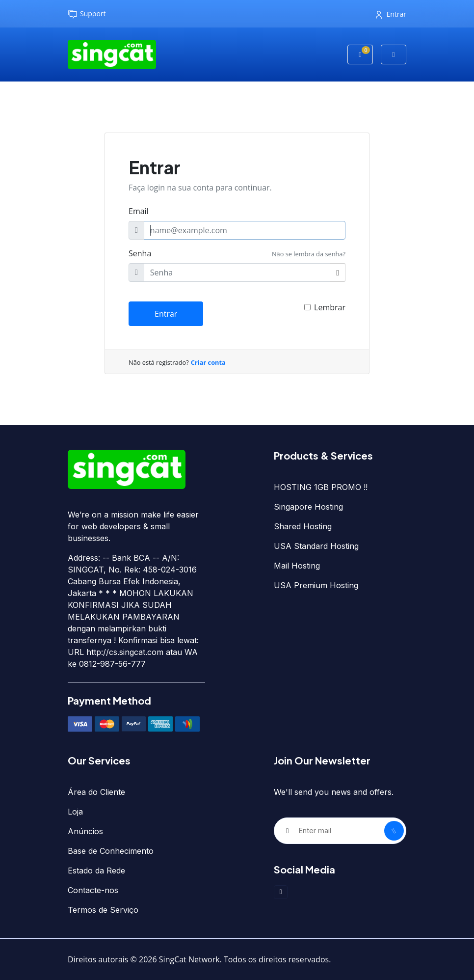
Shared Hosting (303, 526)
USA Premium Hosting (316, 585)
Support (87, 14)
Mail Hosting (297, 566)
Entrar (391, 14)
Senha (140, 253)
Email (139, 211)
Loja (75, 812)
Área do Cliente (96, 792)
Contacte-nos (93, 890)
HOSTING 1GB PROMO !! (321, 487)
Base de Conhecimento (111, 851)
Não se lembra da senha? (309, 254)
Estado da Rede (96, 871)
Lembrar (330, 307)
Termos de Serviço (103, 910)
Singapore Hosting (308, 507)
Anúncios (85, 831)
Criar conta (208, 362)
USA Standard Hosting (316, 546)
